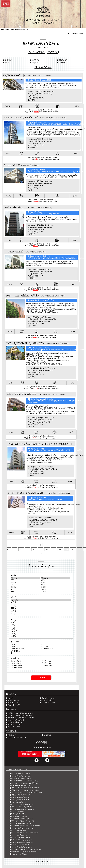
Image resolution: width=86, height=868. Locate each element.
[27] (41, 554)
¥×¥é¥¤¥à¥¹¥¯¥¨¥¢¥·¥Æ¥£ (23, 805)
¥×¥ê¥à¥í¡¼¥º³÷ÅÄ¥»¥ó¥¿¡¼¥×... (26, 444)
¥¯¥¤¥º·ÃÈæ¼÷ (18, 812)
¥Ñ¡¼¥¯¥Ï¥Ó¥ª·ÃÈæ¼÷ (21, 778)
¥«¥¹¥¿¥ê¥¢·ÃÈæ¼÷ (20, 814)
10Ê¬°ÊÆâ (18, 665)
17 (15, 549)
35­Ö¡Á (41, 612)
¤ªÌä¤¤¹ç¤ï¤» (14, 700)
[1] (40, 545)
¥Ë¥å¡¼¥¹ (12, 735)
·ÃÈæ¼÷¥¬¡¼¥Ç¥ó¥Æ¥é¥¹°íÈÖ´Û (25, 788)
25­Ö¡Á (41, 607)
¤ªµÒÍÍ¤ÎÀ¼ (13, 703)
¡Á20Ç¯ (41, 636)
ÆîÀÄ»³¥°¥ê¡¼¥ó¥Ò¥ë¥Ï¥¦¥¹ (22, 394)
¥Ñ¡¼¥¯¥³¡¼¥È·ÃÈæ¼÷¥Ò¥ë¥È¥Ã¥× (27, 793)
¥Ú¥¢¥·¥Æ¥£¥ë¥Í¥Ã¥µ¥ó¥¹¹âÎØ (22, 296)
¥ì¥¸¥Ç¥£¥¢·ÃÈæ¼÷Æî (21, 797)
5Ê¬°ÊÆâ (17, 663)
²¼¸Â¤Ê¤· (25, 578)
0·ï (83, 33)
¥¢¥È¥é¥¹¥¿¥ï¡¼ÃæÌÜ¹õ (22, 840)
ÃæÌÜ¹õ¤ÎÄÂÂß (15, 725)
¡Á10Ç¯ (41, 631)
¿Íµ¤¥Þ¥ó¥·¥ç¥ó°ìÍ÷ (17, 720)
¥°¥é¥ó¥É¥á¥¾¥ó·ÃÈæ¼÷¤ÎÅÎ (24, 852)
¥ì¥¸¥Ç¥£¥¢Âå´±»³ (19, 802)
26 (73, 549)
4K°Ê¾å (16, 651)
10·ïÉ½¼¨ (8, 60)
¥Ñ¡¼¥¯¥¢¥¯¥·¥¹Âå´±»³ (21, 776)
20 (34, 549)
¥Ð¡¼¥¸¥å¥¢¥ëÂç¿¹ (15, 207)
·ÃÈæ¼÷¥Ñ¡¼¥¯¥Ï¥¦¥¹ (21, 795)
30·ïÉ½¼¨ (35, 60)
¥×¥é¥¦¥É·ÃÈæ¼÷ (19, 830)
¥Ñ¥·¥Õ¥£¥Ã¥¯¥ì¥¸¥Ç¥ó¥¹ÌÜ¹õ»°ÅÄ (26, 849)
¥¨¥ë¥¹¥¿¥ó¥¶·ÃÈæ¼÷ (21, 786)
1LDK (46, 647)
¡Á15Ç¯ (41, 634)
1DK (15, 647)
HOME (11, 698)
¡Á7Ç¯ (41, 629)
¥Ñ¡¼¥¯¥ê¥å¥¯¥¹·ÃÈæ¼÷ (22, 847)
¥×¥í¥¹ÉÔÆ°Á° (12, 165)
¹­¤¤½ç (7, 63)
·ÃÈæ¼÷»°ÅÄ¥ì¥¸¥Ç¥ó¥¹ (22, 807)
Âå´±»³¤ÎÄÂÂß (14, 727)
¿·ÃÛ (41, 622)
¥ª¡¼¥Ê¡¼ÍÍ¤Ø (48, 700)
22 (47, 549)
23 (54, 549)
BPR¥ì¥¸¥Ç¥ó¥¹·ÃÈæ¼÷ (21, 845)
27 (80, 549)
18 (21, 549)
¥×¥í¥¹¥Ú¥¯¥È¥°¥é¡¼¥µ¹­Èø (23, 828)
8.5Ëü (25, 583)
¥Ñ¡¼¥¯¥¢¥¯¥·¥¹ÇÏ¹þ (14, 75)
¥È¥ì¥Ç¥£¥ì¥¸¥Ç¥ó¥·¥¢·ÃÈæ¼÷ (25, 783)
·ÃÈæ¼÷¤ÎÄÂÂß (15, 722)
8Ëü (25, 580)
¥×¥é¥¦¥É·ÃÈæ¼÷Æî (20, 835)
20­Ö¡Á (41, 605)
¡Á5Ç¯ (41, 627)
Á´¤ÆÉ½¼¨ (53, 52)
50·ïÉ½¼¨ (63, 60)
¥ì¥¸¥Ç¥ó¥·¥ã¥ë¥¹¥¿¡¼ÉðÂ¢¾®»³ (21, 117)
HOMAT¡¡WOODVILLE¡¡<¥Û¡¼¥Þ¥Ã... (26, 343)
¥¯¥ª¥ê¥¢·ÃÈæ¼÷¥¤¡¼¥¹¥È (23, 821)
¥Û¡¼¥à (6, 30)
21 (41, 549)
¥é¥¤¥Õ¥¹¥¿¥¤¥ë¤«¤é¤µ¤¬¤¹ (21, 718)
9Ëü (25, 585)
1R (14, 645)
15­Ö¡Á (41, 603)
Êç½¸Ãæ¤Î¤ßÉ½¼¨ (36, 52)
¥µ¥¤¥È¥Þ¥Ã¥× (15, 705)
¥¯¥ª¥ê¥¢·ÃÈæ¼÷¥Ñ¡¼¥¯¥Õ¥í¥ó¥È (26, 826)
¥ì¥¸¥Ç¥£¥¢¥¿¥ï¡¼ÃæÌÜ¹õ (23, 842)
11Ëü (25, 592)
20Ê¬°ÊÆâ (18, 668)
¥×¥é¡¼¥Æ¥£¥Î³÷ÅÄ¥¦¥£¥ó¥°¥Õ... (26, 493)
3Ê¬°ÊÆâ (48, 661)
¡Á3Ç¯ (41, 625)
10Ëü (25, 589)
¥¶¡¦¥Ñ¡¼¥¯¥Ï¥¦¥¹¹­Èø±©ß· (22, 838)
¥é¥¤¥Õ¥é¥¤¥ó (48, 703)
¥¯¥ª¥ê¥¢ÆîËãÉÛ (14, 252)
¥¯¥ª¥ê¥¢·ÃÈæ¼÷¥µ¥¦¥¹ (22, 823)
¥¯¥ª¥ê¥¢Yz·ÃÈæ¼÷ (20, 816)
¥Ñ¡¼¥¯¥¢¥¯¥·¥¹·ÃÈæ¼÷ (22, 774)
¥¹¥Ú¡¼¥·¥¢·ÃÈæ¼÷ (20, 854)
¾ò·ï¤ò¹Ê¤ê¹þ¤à (43, 67)
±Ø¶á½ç (35, 63)
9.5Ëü (25, 587)
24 (60, 549)
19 (28, 549)
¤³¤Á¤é (36, 112)
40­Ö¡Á (41, 614)
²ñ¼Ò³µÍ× (48, 735)
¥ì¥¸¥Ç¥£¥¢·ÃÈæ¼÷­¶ (20, 800)
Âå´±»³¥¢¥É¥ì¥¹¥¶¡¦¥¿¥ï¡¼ (23, 809)
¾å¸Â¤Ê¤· (56, 578)
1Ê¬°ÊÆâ (17, 661)
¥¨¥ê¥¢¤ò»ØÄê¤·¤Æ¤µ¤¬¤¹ (20, 716)
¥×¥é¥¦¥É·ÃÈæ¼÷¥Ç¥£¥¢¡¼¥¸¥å (25, 833)
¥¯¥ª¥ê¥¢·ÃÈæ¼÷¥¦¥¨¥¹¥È (23, 819)
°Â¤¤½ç (62, 63)
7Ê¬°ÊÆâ (48, 663)
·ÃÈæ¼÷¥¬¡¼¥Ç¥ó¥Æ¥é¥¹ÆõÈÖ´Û (26, 790)
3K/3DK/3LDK (49, 649)
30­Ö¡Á (41, 609)
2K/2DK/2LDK (19, 649)
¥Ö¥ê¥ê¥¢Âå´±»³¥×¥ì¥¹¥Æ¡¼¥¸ (25, 781)
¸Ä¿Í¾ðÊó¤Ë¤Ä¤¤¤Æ (17, 737)
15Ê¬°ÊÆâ (48, 665)
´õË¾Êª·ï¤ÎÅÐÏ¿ (49, 698)
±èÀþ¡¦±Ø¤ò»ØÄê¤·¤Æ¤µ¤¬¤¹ (21, 713)
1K (45, 645)
